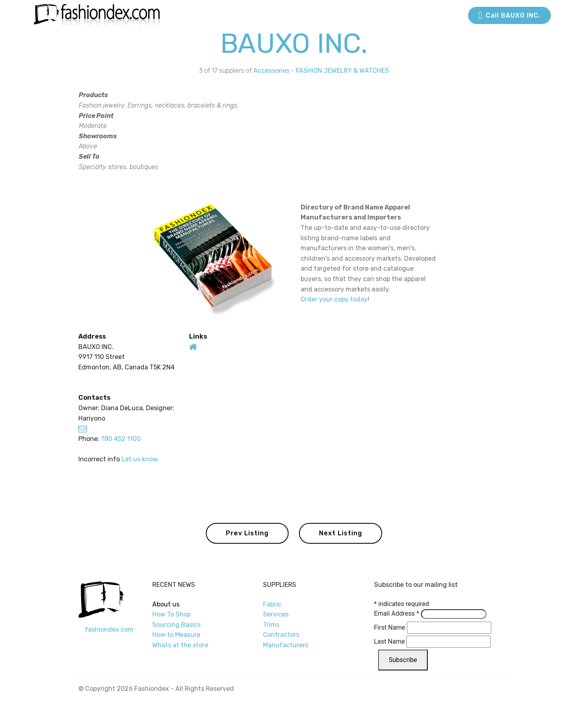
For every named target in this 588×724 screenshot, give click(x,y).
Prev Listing (247, 533)
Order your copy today (334, 299)
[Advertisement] (429, 134)
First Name (390, 627)
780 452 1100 (121, 439)
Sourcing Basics (176, 625)
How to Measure (176, 635)
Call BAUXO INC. (509, 16)
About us (166, 604)
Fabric (272, 604)
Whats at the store (180, 645)
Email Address (397, 613)
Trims (271, 625)
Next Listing (341, 533)
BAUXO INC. (294, 43)
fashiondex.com (109, 629)
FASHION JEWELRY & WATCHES (342, 71)
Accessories (271, 71)
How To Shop (172, 614)
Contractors (281, 635)
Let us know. (140, 459)
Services (276, 614)
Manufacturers (286, 645)
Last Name (390, 641)
